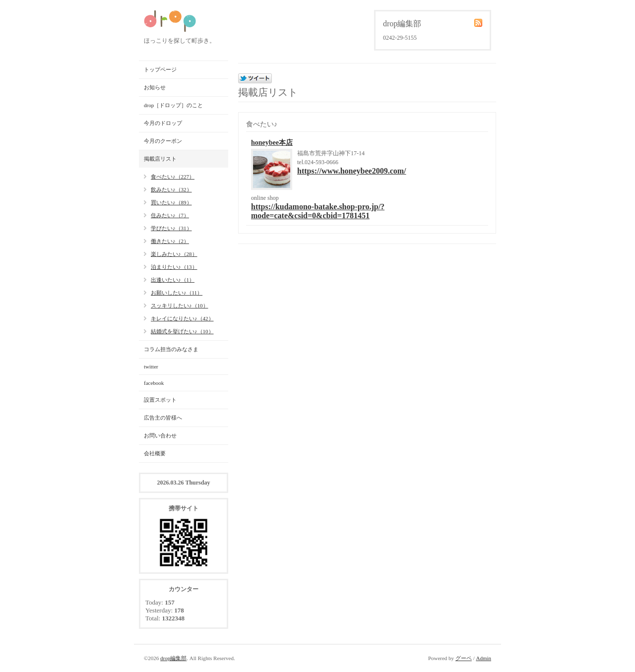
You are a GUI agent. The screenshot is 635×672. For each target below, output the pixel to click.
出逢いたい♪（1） (173, 280)
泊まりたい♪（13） (174, 267)
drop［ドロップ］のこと (173, 105)
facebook (154, 383)
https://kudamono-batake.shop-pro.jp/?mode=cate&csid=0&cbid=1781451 (318, 211)
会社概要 (155, 453)
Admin (483, 658)
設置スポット (160, 400)
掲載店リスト (160, 159)
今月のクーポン (163, 141)
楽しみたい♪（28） (174, 254)
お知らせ (155, 87)
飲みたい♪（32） (171, 189)
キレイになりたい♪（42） (182, 318)
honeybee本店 (272, 143)
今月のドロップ (163, 123)
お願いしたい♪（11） (177, 293)
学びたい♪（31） (171, 228)
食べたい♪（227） (173, 177)
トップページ (160, 69)
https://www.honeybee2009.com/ (352, 171)
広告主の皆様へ (163, 418)
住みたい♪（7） (170, 215)
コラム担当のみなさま (171, 349)
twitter (151, 367)
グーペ (464, 658)
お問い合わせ (160, 435)
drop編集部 (173, 658)
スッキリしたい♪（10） (180, 305)
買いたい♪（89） (171, 202)
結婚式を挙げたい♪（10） (182, 331)
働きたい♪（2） (170, 241)
